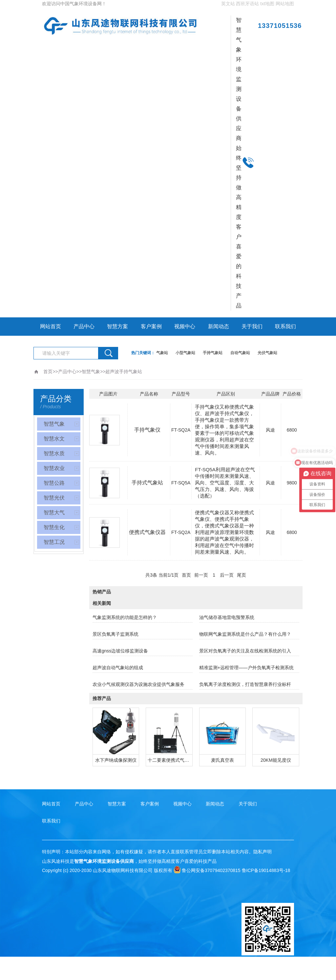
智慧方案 (117, 326)
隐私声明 (262, 852)
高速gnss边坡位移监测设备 (120, 651)
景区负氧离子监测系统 (115, 634)
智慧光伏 (54, 498)
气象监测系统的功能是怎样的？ (125, 617)
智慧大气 (54, 512)
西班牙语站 (247, 4)
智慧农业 (54, 468)
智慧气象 (91, 372)
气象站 (162, 353)
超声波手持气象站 (124, 372)
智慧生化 (54, 527)
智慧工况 (54, 542)
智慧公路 (54, 483)
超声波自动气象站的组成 (118, 668)
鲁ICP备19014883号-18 (266, 870)
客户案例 (151, 326)
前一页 (201, 575)
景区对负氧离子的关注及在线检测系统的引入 (245, 651)
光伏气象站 (267, 353)
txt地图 (267, 4)
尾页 (241, 575)
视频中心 (185, 326)
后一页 (227, 575)
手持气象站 (213, 353)
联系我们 (285, 326)
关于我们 (252, 326)
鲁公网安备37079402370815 (207, 870)
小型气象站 (185, 353)
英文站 (228, 4)
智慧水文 (54, 439)
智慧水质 (54, 453)
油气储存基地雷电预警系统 (227, 617)
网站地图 (285, 4)
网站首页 (51, 326)
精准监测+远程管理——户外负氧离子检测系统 (246, 668)
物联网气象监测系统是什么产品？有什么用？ (245, 634)
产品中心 (84, 326)
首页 (48, 372)
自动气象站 (240, 353)
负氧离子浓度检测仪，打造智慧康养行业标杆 (245, 684)
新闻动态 (219, 326)
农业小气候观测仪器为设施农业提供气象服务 (138, 684)
